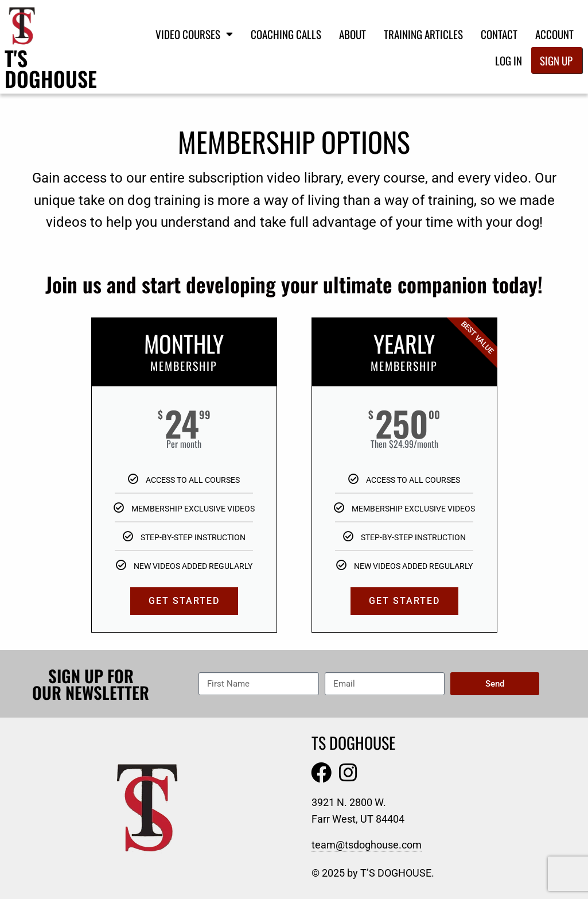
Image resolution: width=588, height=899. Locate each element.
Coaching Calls (286, 34)
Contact (499, 34)
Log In (509, 60)
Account (554, 34)
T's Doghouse (51, 68)
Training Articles (423, 34)
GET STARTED (184, 601)
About (353, 34)
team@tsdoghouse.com (367, 845)
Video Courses (194, 34)
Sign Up (556, 60)
